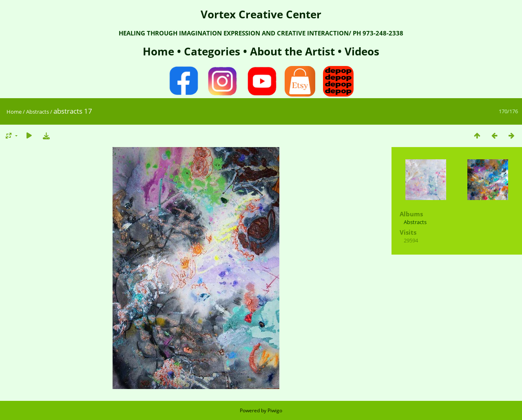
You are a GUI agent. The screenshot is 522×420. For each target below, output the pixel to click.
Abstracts (38, 112)
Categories (213, 51)
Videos (361, 51)
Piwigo (275, 410)
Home (160, 51)
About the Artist (292, 51)
